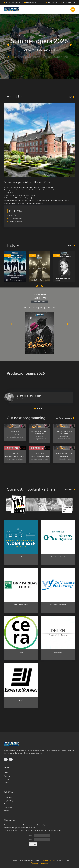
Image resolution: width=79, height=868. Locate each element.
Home (6, 773)
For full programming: (64, 418)
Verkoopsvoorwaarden (39, 863)
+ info (70, 97)
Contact (7, 783)
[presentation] (8, 45)
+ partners (69, 490)
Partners (7, 810)
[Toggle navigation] (73, 9)
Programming (9, 801)
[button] (35, 409)
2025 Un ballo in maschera (15, 280)
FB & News (8, 807)
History (6, 779)
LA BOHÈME (21, 36)
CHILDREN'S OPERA (37, 36)
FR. (67, 3)
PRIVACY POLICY (49, 860)
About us (7, 776)
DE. (74, 3)
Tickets (6, 804)
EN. (70, 3)
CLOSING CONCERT (56, 36)
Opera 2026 (8, 797)
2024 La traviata (36, 280)
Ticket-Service (51, 3)
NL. (63, 3)
